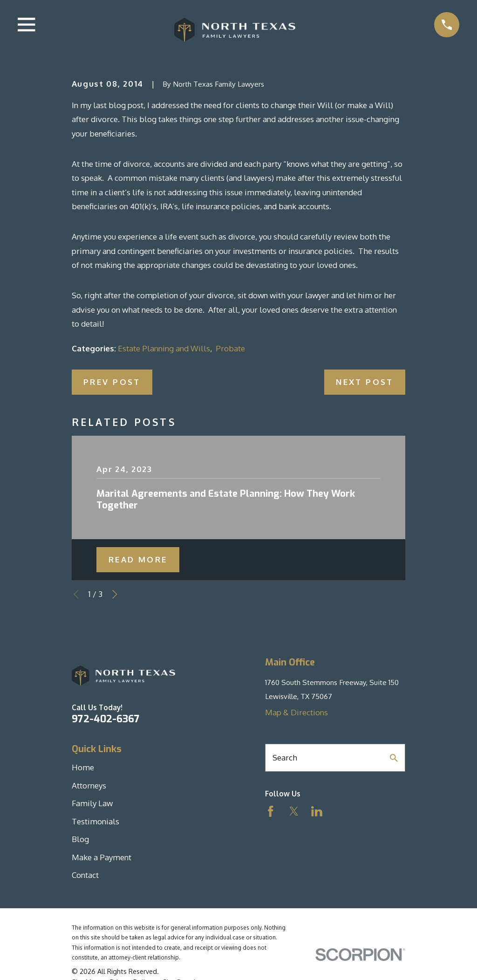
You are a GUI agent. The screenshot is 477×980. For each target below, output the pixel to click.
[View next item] (115, 594)
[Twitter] (294, 811)
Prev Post (112, 382)
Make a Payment (102, 857)
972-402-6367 (106, 719)
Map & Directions (296, 712)
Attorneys (89, 785)
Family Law (92, 803)
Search (285, 757)
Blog (80, 839)
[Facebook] (271, 811)
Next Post (365, 382)
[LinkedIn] (317, 811)
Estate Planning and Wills (164, 348)
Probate (230, 348)
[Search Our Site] (394, 758)
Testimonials (95, 821)
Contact (85, 875)
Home (83, 767)
